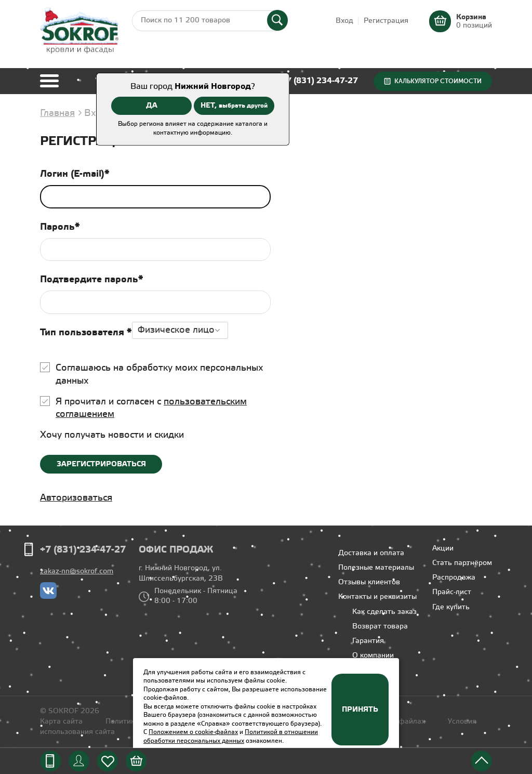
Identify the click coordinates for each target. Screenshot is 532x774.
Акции (443, 549)
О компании (373, 656)
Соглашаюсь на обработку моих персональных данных (159, 375)
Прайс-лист (452, 592)
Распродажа (454, 578)
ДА (152, 106)
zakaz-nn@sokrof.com (77, 572)
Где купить (451, 607)
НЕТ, (234, 106)
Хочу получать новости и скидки (112, 435)
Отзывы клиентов (369, 582)
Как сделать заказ (384, 612)
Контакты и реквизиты (377, 597)
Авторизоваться (76, 498)
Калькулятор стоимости (438, 81)
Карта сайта (61, 722)
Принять (360, 710)
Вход (344, 21)
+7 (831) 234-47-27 (320, 81)
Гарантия (368, 641)
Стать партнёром (462, 563)
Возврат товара (380, 627)
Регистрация (386, 21)
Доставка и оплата (371, 553)
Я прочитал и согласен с (151, 408)
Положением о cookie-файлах (193, 732)
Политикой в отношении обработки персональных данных (231, 737)
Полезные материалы (376, 568)
